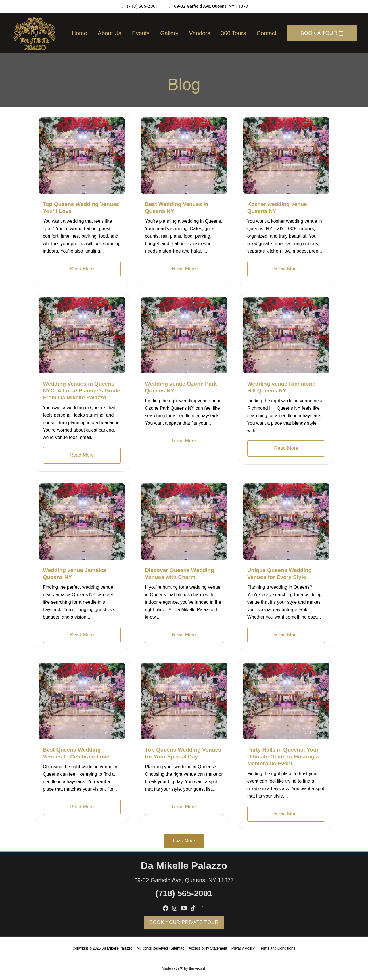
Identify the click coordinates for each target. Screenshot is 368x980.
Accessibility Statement (208, 948)
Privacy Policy (243, 948)
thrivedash (198, 968)
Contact (266, 33)
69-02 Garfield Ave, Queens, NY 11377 (184, 880)
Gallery (169, 33)
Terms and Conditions (277, 948)
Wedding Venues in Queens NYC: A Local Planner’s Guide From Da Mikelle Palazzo (82, 391)
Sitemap (177, 948)
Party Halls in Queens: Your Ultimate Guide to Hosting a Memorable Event (283, 757)
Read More (82, 269)
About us (110, 33)
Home (79, 33)
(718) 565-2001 (184, 893)
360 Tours (233, 33)
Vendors (200, 33)
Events (141, 33)
